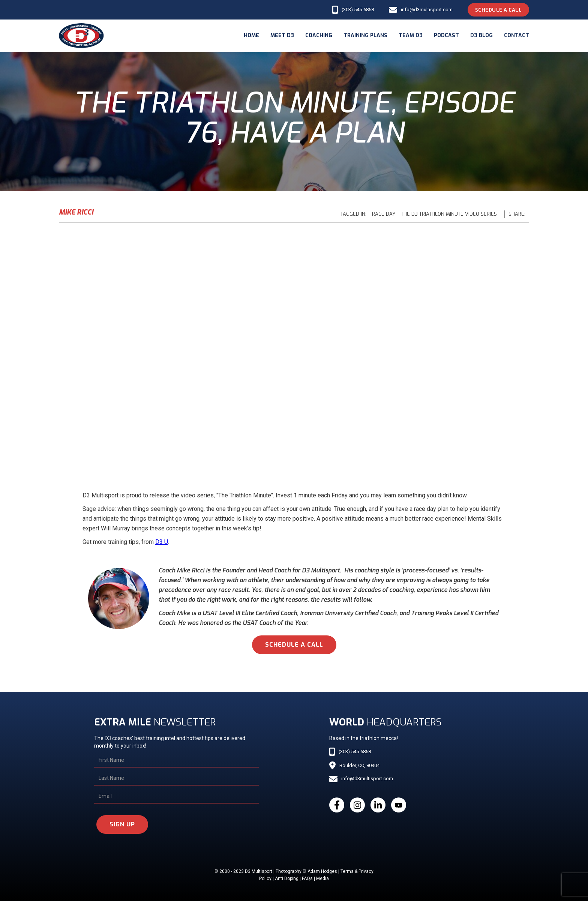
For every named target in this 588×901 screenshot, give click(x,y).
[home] (81, 36)
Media (322, 878)
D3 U (162, 542)
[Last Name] (176, 778)
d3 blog (481, 35)
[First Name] (176, 760)
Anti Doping (287, 878)
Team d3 (411, 35)
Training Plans (365, 35)
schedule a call (294, 645)
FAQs (307, 878)
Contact (517, 35)
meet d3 (282, 35)
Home (251, 35)
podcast (446, 35)
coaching (319, 35)
